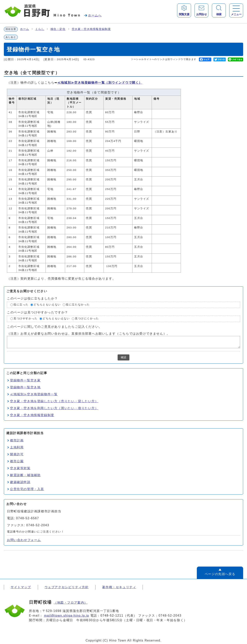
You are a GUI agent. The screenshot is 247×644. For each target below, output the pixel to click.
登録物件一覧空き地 (25, 387)
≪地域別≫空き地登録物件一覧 (100, 83)
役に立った (21, 305)
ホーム (25, 29)
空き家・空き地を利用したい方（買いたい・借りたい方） (54, 408)
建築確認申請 (20, 482)
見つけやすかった (26, 319)
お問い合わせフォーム (24, 540)
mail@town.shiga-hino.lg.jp (67, 616)
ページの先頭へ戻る (220, 574)
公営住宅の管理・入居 (27, 489)
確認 (123, 357)
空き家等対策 (20, 468)
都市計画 (17, 440)
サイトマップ (21, 587)
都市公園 (17, 461)
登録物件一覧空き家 (25, 380)
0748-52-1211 (112, 616)
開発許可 (17, 454)
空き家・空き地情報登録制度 (91, 29)
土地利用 (17, 447)
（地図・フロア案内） (71, 603)
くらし (40, 29)
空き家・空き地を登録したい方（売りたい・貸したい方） (54, 401)
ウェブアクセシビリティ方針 (67, 587)
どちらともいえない (47, 305)
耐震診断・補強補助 (25, 475)
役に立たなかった (78, 305)
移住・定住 (58, 29)
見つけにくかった (87, 319)
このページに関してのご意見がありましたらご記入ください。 (55, 327)
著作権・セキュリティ (119, 587)
